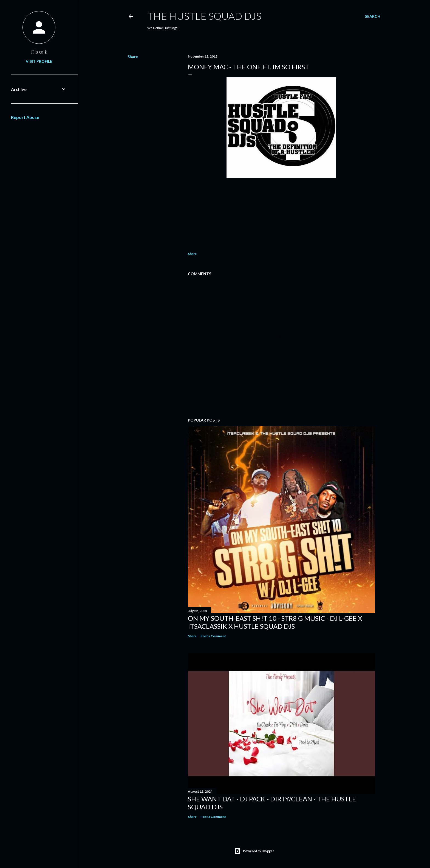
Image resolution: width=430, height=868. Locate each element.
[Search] (373, 16)
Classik (39, 52)
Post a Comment (213, 636)
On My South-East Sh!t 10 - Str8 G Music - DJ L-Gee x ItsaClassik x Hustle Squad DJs (275, 622)
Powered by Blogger (254, 851)
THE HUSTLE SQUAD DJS (204, 16)
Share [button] (133, 57)
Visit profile (39, 61)
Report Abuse (25, 117)
